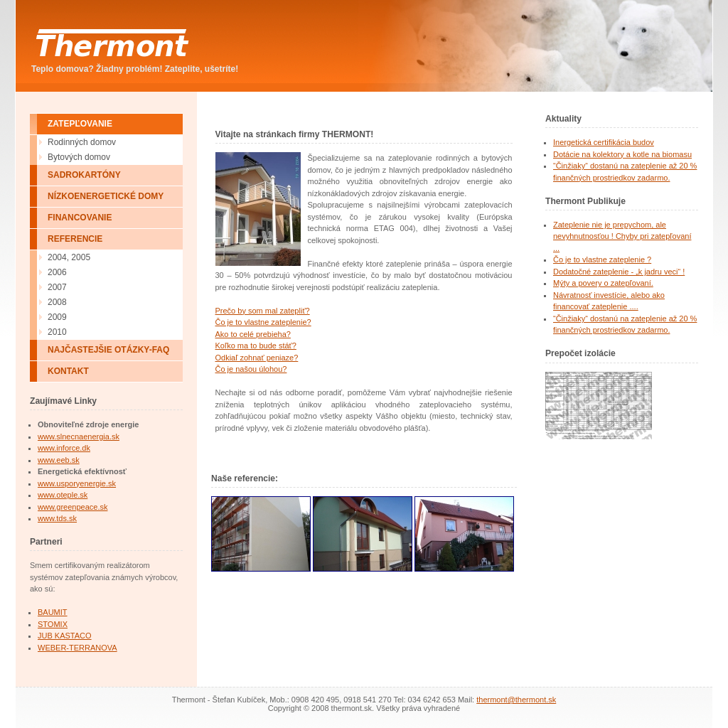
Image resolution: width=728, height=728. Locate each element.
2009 (57, 317)
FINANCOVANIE (80, 218)
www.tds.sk (57, 518)
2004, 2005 (69, 257)
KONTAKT (68, 371)
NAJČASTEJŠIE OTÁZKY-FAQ (108, 350)
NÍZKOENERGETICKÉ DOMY (106, 196)
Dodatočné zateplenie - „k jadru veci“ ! (619, 272)
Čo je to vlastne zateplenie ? (602, 259)
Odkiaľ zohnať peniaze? (257, 358)
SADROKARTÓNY (84, 175)
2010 (57, 332)
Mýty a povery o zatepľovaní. (603, 283)
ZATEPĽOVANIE (80, 124)
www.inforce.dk (64, 448)
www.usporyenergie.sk (77, 483)
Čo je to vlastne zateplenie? (263, 322)
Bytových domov (79, 157)
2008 (57, 302)
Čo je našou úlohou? (251, 369)
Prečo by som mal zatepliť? (263, 311)
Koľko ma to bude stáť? (256, 346)
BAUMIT (53, 612)
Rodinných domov (82, 142)
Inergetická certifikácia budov (604, 142)
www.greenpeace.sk (73, 507)
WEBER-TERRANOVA (77, 648)
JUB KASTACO (65, 636)
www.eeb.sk (59, 460)
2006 (57, 272)
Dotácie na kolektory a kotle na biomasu (622, 154)
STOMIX (53, 624)
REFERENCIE (75, 239)
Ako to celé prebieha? (253, 334)
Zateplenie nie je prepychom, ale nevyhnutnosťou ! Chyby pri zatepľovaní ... (622, 236)
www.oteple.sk (63, 495)
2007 (57, 287)
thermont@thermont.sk (516, 700)
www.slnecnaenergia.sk (79, 437)
